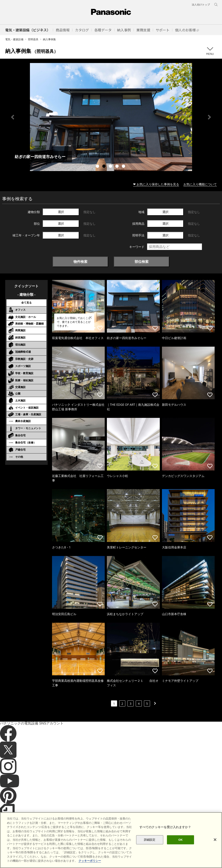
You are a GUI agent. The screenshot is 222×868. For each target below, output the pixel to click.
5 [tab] (124, 167)
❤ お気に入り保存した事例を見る (156, 184)
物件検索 (80, 262)
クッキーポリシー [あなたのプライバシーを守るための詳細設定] (90, 861)
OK (181, 840)
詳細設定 (150, 840)
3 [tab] (111, 167)
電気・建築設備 (14, 39)
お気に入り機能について (200, 184)
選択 (61, 212)
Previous (13, 117)
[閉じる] (215, 840)
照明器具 (33, 39)
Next (209, 117)
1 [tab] (98, 167)
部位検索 (142, 262)
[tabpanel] (111, 117)
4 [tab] (118, 167)
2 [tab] (104, 167)
